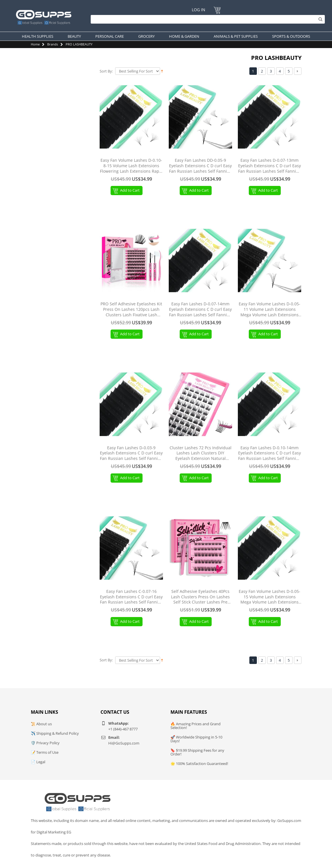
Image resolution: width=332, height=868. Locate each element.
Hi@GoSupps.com (124, 743)
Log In (199, 10)
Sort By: (106, 71)
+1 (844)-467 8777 (123, 729)
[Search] (206, 19)
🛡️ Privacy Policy (45, 743)
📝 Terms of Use (45, 752)
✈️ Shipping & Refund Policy (55, 733)
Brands (53, 44)
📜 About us (41, 724)
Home (35, 44)
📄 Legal (38, 762)
